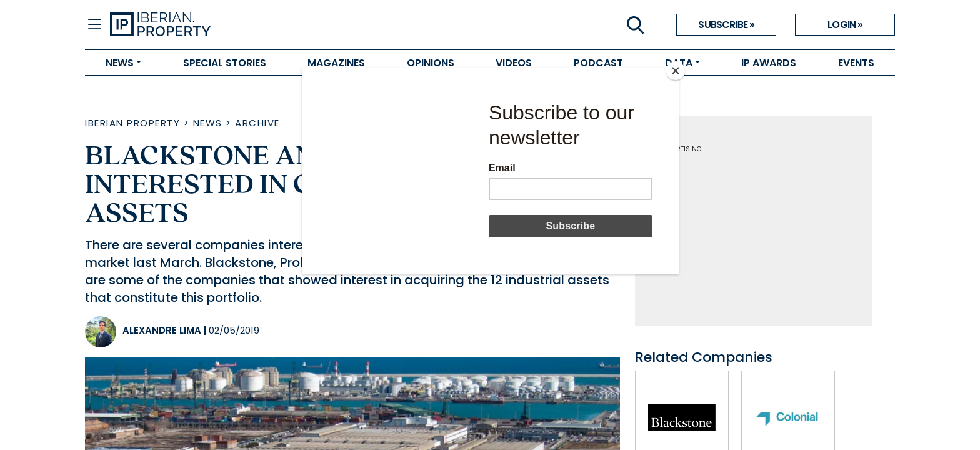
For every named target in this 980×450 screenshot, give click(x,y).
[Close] (676, 71)
